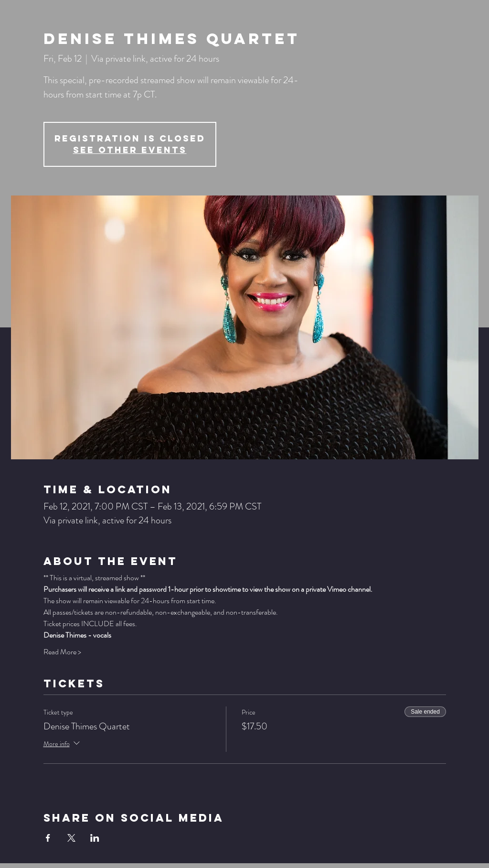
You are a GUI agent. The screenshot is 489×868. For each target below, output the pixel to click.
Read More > (62, 652)
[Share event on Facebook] (48, 838)
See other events (130, 150)
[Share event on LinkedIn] (95, 838)
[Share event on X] (71, 838)
